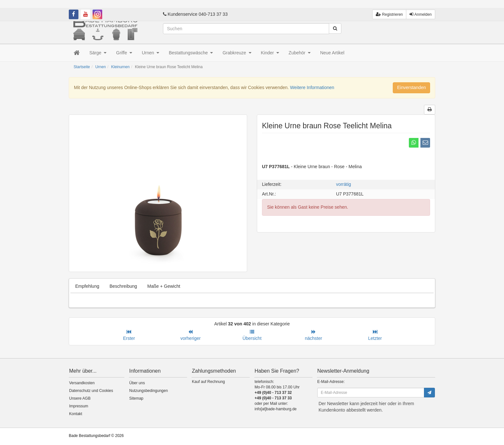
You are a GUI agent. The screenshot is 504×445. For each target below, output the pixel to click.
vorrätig (343, 184)
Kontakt (76, 414)
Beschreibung (123, 286)
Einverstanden (411, 87)
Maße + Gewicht (164, 286)
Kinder (270, 53)
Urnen (150, 53)
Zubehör (300, 53)
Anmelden (421, 6)
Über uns (137, 383)
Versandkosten (82, 383)
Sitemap (136, 398)
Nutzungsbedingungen (148, 391)
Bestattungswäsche (191, 53)
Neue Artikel (332, 53)
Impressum (79, 406)
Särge (98, 53)
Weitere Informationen (312, 87)
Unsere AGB (80, 398)
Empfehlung (87, 286)
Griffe (124, 53)
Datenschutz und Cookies (91, 391)
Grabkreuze (237, 53)
